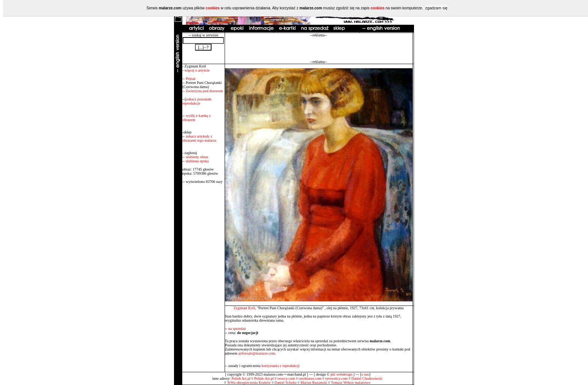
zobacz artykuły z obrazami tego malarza (199, 138)
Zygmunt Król (244, 308)
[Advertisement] (319, 48)
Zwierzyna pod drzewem (204, 91)
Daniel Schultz (286, 383)
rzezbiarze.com (310, 378)
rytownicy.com (336, 378)
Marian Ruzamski (314, 383)
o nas (365, 374)
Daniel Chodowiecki (367, 378)
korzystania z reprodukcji (280, 366)
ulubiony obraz (197, 157)
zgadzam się (436, 8)
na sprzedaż (237, 329)
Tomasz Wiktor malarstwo (350, 383)
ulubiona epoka (197, 161)
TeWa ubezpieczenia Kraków (249, 383)
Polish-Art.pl (264, 378)
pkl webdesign (341, 374)
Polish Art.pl (241, 378)
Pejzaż (190, 79)
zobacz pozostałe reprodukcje (197, 101)
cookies (212, 8)
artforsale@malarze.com (256, 353)
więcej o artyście (197, 70)
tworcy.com (286, 378)
